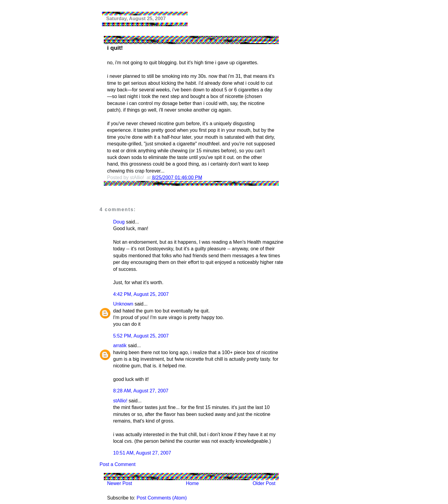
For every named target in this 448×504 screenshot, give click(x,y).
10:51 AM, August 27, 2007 (142, 453)
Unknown (123, 304)
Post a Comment (118, 464)
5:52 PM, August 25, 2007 (141, 336)
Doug (119, 222)
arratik (120, 346)
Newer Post (120, 483)
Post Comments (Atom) (162, 498)
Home (192, 483)
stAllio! (120, 401)
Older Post (264, 483)
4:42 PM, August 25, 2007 (141, 294)
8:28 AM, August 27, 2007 (141, 391)
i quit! (115, 48)
